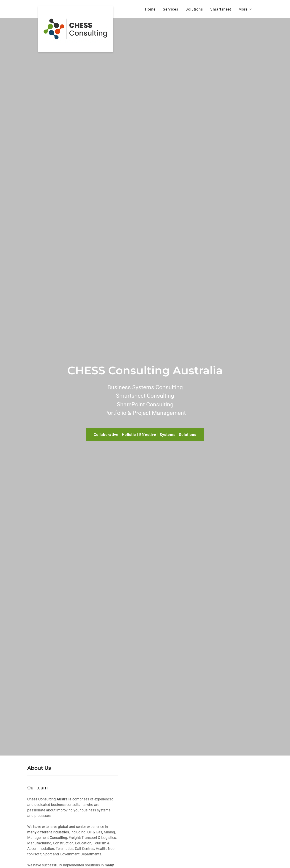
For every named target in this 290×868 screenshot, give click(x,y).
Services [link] (171, 9)
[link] (75, 8)
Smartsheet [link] (221, 9)
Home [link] (150, 9)
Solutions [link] (194, 9)
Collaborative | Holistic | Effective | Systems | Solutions (145, 435)
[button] (245, 9)
